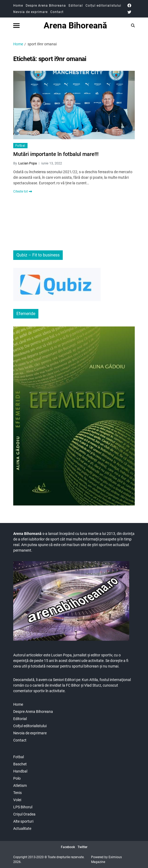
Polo (17, 778)
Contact (57, 12)
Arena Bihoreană (75, 25)
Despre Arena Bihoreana (46, 6)
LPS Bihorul (23, 807)
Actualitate (22, 828)
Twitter (82, 847)
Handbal (20, 771)
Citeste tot (23, 191)
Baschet (20, 764)
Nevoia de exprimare (30, 12)
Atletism (20, 786)
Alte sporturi (23, 821)
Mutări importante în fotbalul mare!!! (56, 154)
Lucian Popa (28, 163)
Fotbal (20, 146)
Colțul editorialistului (103, 6)
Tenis (17, 793)
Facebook (68, 847)
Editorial (76, 6)
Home (18, 6)
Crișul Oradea (24, 814)
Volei (17, 800)
